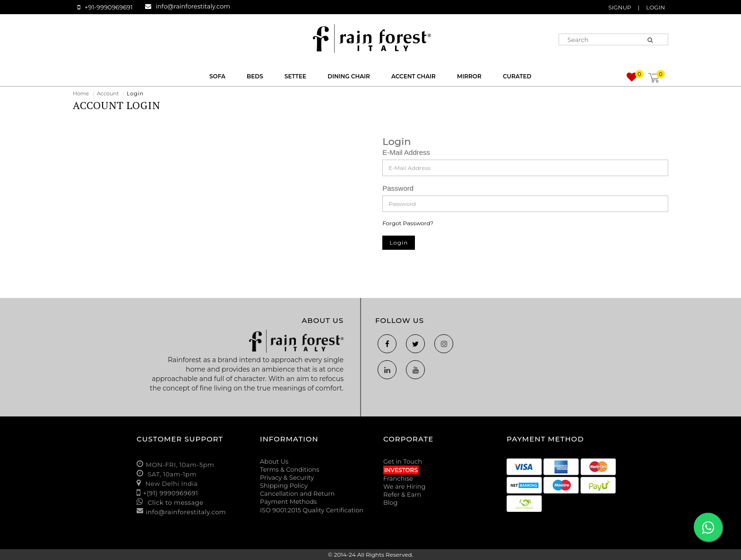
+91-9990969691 (109, 7)
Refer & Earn (402, 494)
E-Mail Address (406, 152)
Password (398, 188)
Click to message (175, 502)
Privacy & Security (287, 477)
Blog (390, 502)
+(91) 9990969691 (171, 493)
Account (108, 93)
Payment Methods (288, 501)
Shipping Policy (284, 485)
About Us (274, 461)
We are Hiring (404, 486)
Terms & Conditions (289, 469)
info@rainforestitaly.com (193, 6)
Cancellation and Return (297, 493)
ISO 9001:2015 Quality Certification (312, 510)
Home (81, 93)
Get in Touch (403, 461)
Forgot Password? (408, 223)
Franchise (398, 478)
